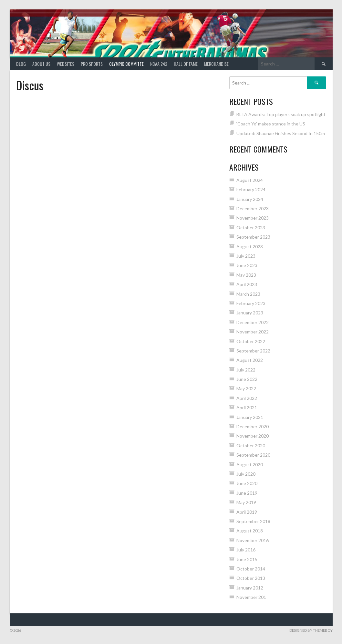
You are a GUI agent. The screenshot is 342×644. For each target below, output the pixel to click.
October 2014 (251, 569)
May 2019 (246, 502)
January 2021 (250, 417)
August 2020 (250, 465)
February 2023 (251, 303)
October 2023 (251, 228)
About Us (41, 64)
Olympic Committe (126, 64)
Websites (66, 64)
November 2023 (253, 218)
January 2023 (250, 313)
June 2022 (247, 379)
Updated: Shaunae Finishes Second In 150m (281, 133)
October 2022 (251, 341)
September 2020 (253, 455)
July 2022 (246, 370)
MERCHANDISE (216, 64)
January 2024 (250, 199)
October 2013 (251, 578)
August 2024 (250, 180)
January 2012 (250, 588)
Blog (21, 64)
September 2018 (253, 521)
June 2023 (247, 265)
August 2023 (250, 247)
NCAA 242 (159, 64)
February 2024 (251, 189)
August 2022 (250, 360)
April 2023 (247, 284)
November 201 (251, 597)
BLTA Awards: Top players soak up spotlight (281, 114)
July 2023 (246, 256)
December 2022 (253, 322)
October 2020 (251, 446)
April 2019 (247, 512)
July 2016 (246, 550)
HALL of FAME (186, 64)
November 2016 (253, 540)
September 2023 (253, 237)
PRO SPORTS (92, 64)
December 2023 (253, 208)
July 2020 (246, 474)
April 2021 (247, 407)
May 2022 (246, 388)
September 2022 (253, 351)
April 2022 (247, 398)
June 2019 (247, 493)
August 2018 (250, 531)
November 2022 (253, 332)
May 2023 (246, 275)
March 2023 (248, 294)
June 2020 (247, 483)
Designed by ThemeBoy (311, 630)
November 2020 (253, 436)
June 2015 (247, 559)
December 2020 (253, 426)
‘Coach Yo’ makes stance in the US (271, 124)
